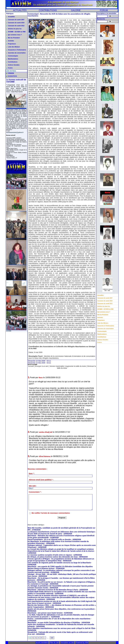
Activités (10, 41)
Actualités (11, 17)
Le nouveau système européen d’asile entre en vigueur (50, 555)
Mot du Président (13, 38)
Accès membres (42, 643)
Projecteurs (11, 44)
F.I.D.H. (10, 68)
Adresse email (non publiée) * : (41, 480)
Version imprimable (57, 366)
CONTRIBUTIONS (48, 10)
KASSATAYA (12, 76)
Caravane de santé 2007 (15, 20)
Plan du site (54, 643)
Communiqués (12, 56)
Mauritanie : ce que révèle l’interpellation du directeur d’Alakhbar (54, 623)
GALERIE (76, 10)
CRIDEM (11, 73)
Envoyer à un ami (42, 366)
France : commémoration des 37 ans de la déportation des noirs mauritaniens (59, 619)
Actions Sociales (13, 65)
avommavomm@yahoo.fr (15, 132)
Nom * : (32, 474)
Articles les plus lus (14, 29)
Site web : (33, 486)
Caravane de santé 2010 (15, 23)
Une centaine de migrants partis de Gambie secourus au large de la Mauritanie (59, 563)
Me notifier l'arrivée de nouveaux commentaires (51, 513)
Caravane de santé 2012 (15, 26)
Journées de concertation (16, 53)
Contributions (12, 62)
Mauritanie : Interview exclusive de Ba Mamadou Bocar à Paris (53, 590)
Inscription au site (67, 643)
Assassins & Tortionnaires (16, 50)
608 (52, 638)
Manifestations (12, 59)
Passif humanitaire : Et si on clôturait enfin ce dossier (49, 539)
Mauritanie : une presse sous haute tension (45, 613)
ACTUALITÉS (20, 10)
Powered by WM (82, 643)
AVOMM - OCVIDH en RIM (16, 32)
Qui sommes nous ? (14, 35)
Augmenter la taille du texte (76, 366)
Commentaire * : (35, 492)
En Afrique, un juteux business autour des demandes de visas (53, 557)
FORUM (104, 10)
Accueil (31, 366)
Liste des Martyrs (13, 47)
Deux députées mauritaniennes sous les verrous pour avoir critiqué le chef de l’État (61, 628)
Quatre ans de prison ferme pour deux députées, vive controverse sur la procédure (61, 609)
